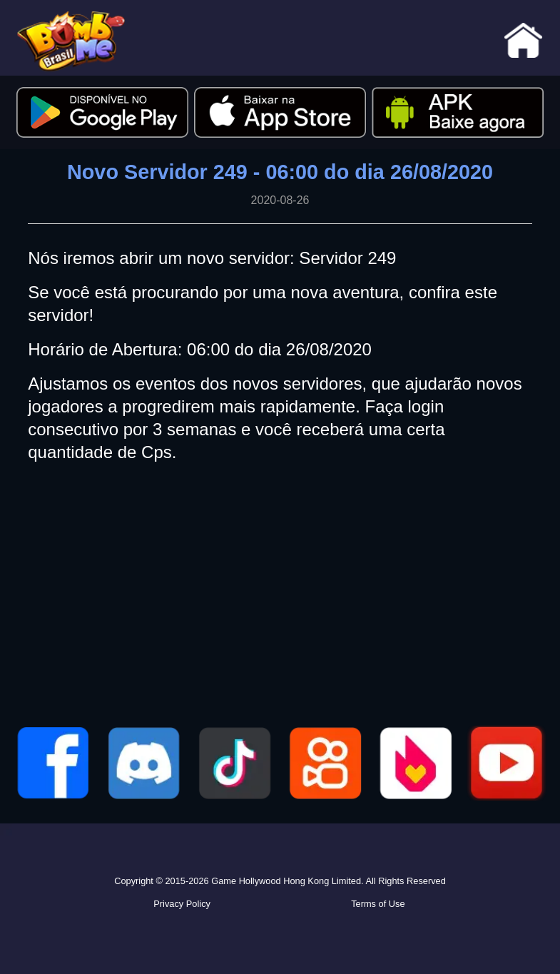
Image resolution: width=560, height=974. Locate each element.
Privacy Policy (182, 904)
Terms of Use (378, 904)
